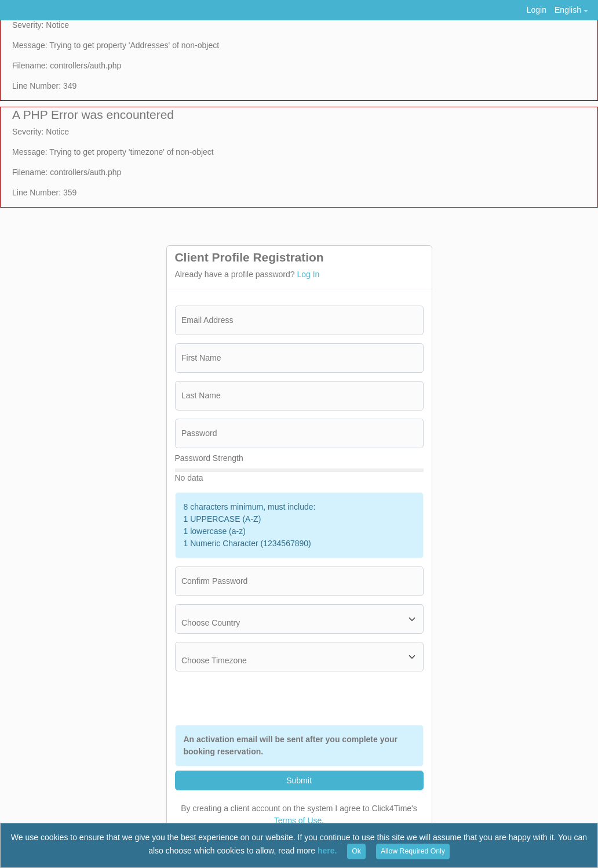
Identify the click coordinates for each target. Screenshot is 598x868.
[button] (571, 10)
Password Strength (209, 458)
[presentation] (336, 698)
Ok (356, 851)
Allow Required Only (413, 851)
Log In (308, 274)
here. (327, 851)
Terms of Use (298, 820)
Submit (299, 780)
